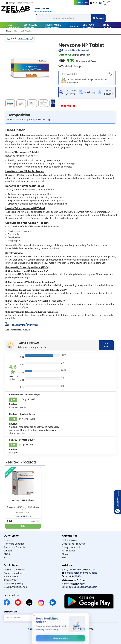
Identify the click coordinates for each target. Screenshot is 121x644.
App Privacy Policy (13, 583)
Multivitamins (69, 540)
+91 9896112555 (71, 576)
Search (99, 18)
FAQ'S (7, 554)
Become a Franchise (15, 547)
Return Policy (11, 580)
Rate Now (106, 345)
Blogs (65, 554)
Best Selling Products (73, 544)
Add (23, 526)
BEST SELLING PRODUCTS (31, 26)
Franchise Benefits (14, 544)
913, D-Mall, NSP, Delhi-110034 (79, 570)
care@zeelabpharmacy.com (20, 3)
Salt (64, 558)
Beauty (74, 26)
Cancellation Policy (14, 573)
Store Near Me (107, 26)
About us (9, 540)
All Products (14, 26)
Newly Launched (71, 547)
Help (6, 558)
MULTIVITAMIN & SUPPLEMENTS (53, 26)
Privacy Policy (11, 577)
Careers (8, 551)
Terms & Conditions (15, 570)
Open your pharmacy (88, 26)
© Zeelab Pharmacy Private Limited (49, 629)
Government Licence (15, 587)
